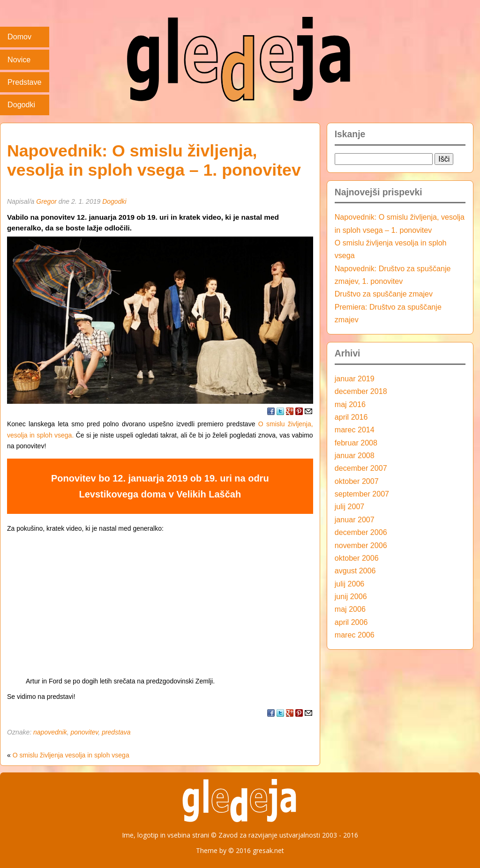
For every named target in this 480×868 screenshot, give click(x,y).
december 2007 (361, 468)
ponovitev (84, 732)
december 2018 (361, 391)
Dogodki (21, 104)
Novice (19, 59)
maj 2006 (350, 609)
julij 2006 (350, 584)
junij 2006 (351, 596)
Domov (19, 37)
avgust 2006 (355, 571)
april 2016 (351, 417)
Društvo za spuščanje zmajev (384, 294)
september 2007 (362, 494)
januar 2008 (355, 455)
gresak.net (268, 850)
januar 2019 (355, 378)
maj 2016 (350, 404)
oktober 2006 (357, 558)
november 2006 (361, 545)
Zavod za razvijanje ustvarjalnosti (269, 835)
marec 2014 (355, 430)
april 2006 (351, 622)
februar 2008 (356, 443)
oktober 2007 (357, 481)
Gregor (46, 201)
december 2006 (361, 532)
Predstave (24, 82)
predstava (116, 732)
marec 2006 (355, 635)
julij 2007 (350, 506)
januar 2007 (355, 519)
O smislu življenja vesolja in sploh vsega (71, 755)
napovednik (50, 732)
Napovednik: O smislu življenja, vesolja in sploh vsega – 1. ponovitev (154, 160)
